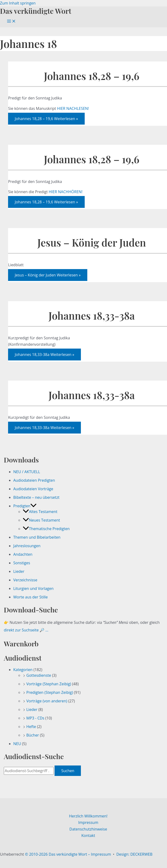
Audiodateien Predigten (34, 480)
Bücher (33, 735)
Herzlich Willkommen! (88, 816)
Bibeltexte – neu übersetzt (36, 497)
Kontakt (88, 835)
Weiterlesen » (46, 119)
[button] (33, 506)
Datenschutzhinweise (88, 829)
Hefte (31, 727)
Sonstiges (22, 563)
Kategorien (23, 670)
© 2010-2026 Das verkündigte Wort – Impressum (68, 854)
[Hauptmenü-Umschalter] (11, 21)
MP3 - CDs (35, 718)
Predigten (25, 506)
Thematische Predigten (46, 529)
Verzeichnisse (25, 580)
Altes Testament (40, 512)
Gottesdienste (39, 675)
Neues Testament (41, 520)
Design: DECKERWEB (134, 854)
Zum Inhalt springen (18, 3)
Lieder (19, 571)
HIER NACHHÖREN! (66, 192)
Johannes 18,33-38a (92, 315)
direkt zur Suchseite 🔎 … (26, 630)
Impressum (88, 822)
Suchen (68, 771)
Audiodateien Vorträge (33, 489)
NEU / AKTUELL (27, 472)
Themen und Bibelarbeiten (37, 537)
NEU (17, 744)
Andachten (23, 554)
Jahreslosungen (27, 546)
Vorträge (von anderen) (47, 701)
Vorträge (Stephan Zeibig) (49, 684)
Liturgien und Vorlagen (33, 588)
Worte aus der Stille (30, 597)
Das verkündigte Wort (36, 11)
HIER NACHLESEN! (73, 108)
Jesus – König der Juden (92, 242)
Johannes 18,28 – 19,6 (92, 76)
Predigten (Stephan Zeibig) (50, 692)
